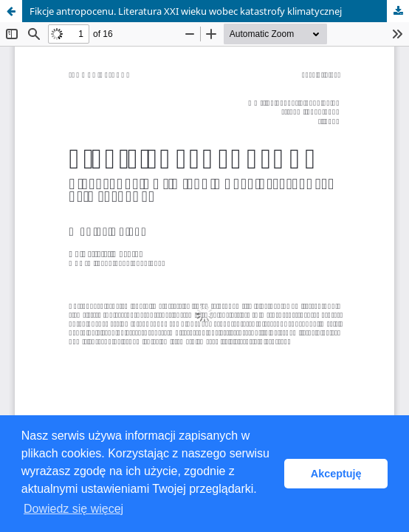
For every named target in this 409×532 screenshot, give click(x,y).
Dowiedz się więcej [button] (73, 509)
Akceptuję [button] (336, 474)
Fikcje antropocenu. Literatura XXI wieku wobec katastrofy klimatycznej (186, 11)
